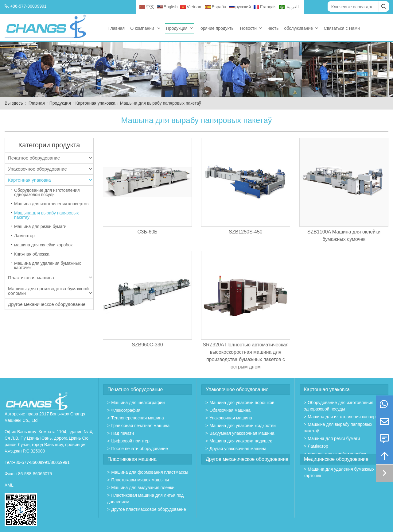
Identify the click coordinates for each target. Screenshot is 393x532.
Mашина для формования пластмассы (150, 472)
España (216, 7)
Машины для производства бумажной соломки (50, 291)
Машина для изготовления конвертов (51, 204)
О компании (143, 28)
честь (273, 28)
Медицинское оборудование (336, 459)
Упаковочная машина (231, 418)
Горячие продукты (216, 28)
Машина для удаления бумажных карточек (47, 265)
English (167, 7)
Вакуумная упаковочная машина (242, 433)
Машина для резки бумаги (40, 226)
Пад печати (123, 433)
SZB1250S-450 (245, 232)
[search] (384, 6)
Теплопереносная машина (138, 418)
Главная (117, 28)
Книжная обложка (32, 254)
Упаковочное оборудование (50, 169)
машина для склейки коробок (43, 245)
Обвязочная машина (230, 410)
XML (9, 485)
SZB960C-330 (147, 345)
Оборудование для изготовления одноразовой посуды (47, 192)
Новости (248, 28)
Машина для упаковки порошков (242, 403)
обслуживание (299, 28)
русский (240, 7)
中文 (147, 7)
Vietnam (191, 7)
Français (265, 7)
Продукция (177, 28)
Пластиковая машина (50, 278)
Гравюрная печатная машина (140, 426)
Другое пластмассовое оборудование (149, 509)
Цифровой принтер (130, 441)
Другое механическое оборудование (47, 304)
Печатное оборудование (50, 158)
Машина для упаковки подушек (241, 441)
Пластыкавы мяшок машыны (140, 480)
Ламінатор (24, 236)
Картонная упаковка (95, 103)
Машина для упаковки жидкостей (243, 426)
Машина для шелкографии (138, 403)
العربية (289, 7)
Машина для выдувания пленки (143, 488)
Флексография (126, 410)
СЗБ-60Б (147, 232)
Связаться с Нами (342, 28)
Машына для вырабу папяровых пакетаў (46, 215)
